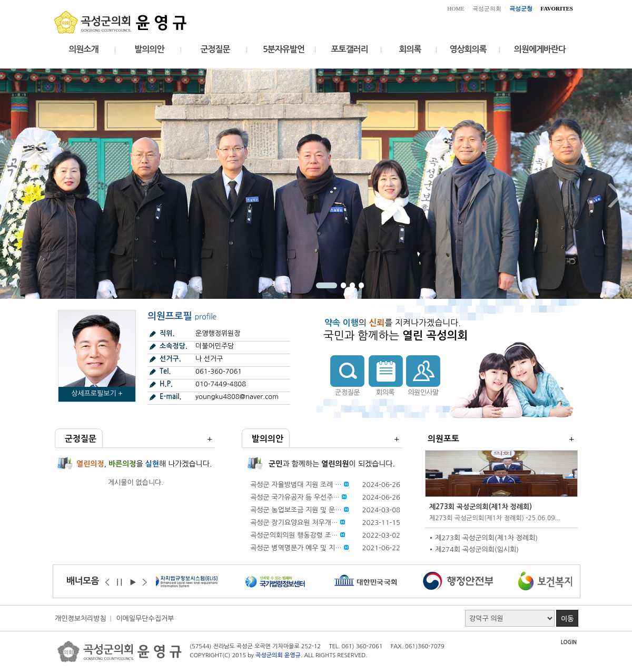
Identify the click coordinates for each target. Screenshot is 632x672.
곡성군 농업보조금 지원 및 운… (296, 510)
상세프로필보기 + (97, 393)
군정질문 (215, 49)
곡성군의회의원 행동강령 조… (294, 535)
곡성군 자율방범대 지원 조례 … (296, 485)
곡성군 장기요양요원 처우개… (294, 523)
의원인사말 (423, 392)
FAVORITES (557, 8)
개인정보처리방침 (81, 619)
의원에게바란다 (540, 49)
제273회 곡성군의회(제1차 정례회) (481, 507)
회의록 (410, 49)
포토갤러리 (349, 49)
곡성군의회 (487, 8)
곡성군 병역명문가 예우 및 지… (296, 548)
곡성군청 (521, 8)
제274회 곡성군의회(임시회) (477, 549)
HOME (456, 8)
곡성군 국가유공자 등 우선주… (295, 497)
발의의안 (149, 49)
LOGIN (569, 642)
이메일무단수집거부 (145, 619)
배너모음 (83, 581)
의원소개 (83, 49)
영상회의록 (468, 49)
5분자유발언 (284, 49)
